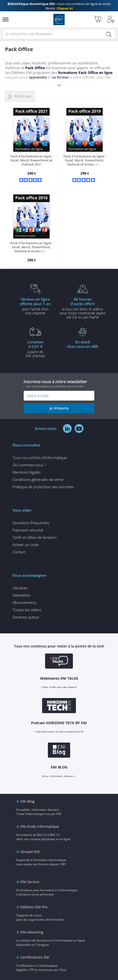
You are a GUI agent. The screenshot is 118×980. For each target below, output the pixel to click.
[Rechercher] (109, 34)
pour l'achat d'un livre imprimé (35, 306)
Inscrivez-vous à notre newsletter (59, 383)
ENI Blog (28, 801)
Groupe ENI (30, 852)
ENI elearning (32, 932)
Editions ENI (59, 19)
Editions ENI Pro (34, 907)
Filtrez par (23, 96)
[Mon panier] (98, 19)
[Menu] (6, 19)
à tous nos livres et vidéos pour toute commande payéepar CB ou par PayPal (83, 308)
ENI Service (30, 882)
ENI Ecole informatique (40, 826)
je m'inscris (59, 408)
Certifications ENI (35, 957)
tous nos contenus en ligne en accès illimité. (59, 6)
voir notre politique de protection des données (55, 386)
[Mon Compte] (111, 19)
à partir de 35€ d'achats (35, 349)
